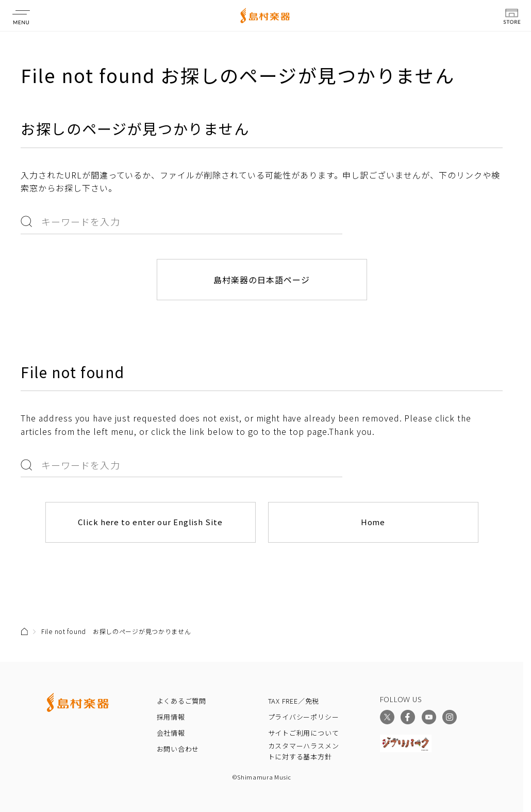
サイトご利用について (304, 733)
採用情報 (171, 717)
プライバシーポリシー (304, 717)
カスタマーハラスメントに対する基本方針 (304, 751)
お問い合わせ (178, 749)
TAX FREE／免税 (294, 701)
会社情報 (171, 733)
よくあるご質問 (181, 701)
